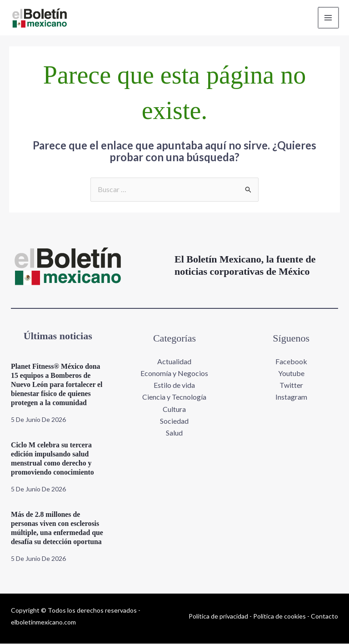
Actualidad (174, 361)
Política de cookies (279, 616)
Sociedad (174, 421)
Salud (174, 433)
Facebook (291, 361)
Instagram (291, 397)
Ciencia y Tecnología (174, 397)
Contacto (324, 616)
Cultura (174, 409)
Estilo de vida (174, 385)
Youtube (291, 373)
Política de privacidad (218, 616)
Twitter (291, 385)
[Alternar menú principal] (328, 18)
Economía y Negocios (174, 373)
